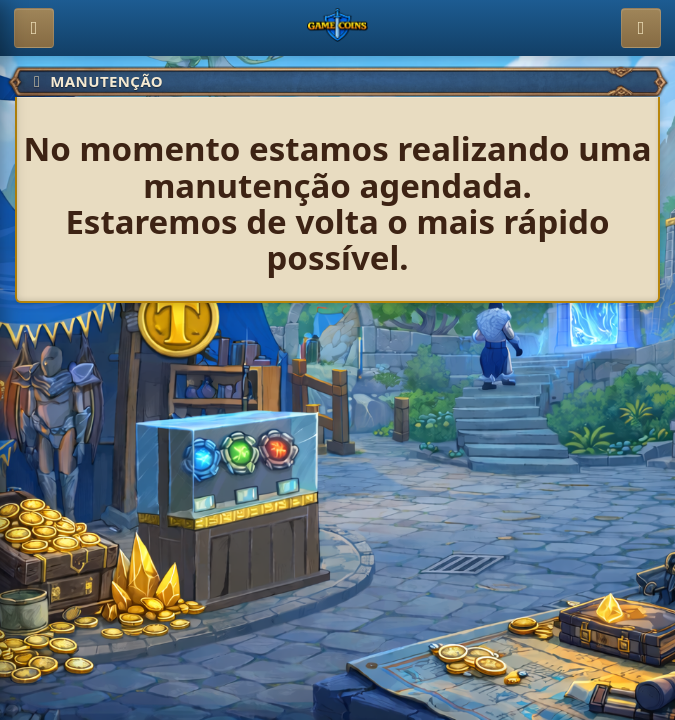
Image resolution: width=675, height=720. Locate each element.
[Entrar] (641, 28)
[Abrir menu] (34, 28)
